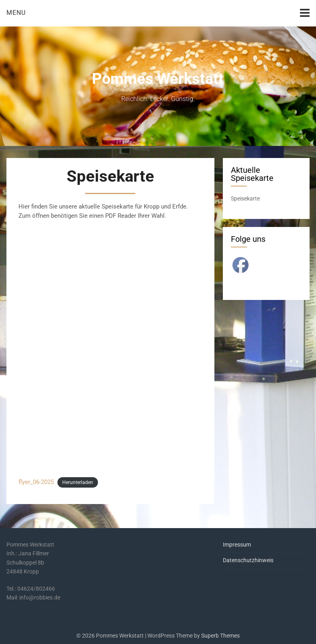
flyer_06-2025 (36, 482)
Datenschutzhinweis (248, 560)
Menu (16, 13)
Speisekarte (245, 198)
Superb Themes (220, 636)
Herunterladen (78, 482)
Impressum (237, 545)
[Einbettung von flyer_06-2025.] (110, 348)
